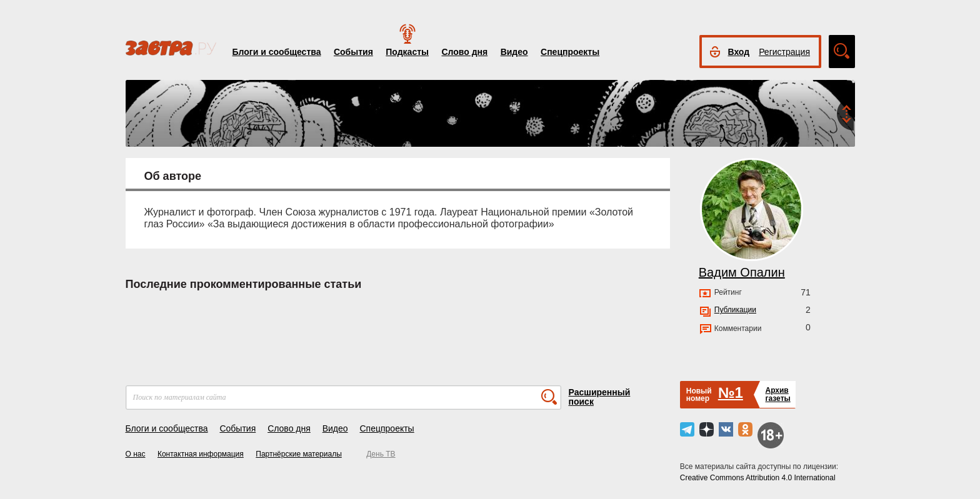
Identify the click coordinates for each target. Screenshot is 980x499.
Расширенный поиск (600, 397)
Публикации (735, 310)
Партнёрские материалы (299, 454)
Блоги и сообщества (277, 52)
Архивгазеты (777, 394)
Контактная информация (201, 454)
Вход (739, 52)
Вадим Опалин (742, 272)
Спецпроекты (570, 52)
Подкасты (407, 52)
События (353, 52)
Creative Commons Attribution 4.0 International (758, 478)
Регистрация (784, 52)
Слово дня (464, 52)
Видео (514, 52)
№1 (731, 393)
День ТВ (381, 454)
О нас (136, 454)
